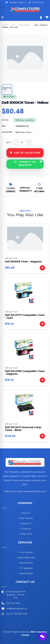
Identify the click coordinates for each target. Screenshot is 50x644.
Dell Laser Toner (21, 25)
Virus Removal (25, 552)
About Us (25, 513)
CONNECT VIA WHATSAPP (28, 163)
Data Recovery (25, 563)
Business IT (25, 523)
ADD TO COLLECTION (25, 153)
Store (5, 25)
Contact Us (25, 529)
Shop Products (25, 518)
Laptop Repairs (25, 573)
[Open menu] (2, 18)
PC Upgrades (25, 568)
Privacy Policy (25, 534)
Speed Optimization (25, 558)
